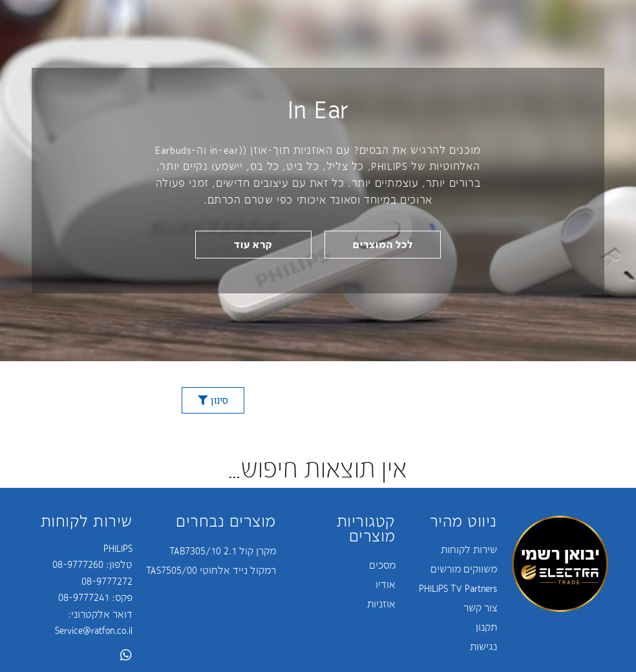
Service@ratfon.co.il (94, 630)
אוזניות (381, 604)
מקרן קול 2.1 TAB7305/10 (223, 551)
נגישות (483, 646)
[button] (383, 245)
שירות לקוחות (469, 549)
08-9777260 (78, 564)
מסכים (382, 565)
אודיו (386, 584)
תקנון (486, 627)
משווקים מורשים (464, 569)
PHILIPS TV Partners (458, 588)
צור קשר (480, 607)
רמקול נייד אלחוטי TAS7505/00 (211, 570)
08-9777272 (107, 581)
